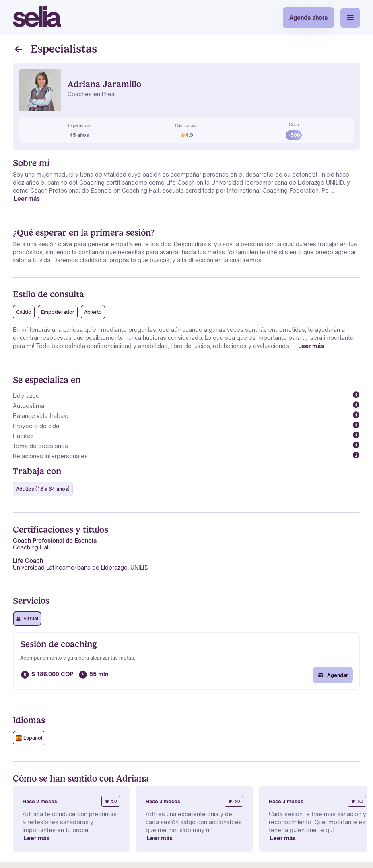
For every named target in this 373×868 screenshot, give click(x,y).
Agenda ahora (308, 17)
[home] (37, 18)
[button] (350, 18)
